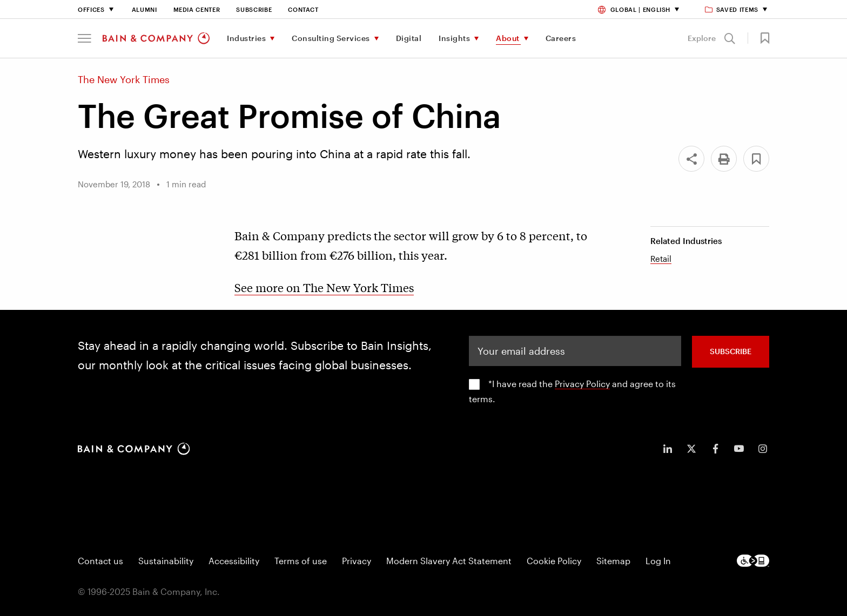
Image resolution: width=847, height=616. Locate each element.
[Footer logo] (753, 561)
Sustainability (166, 561)
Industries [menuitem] (246, 38)
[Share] (691, 159)
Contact (303, 9)
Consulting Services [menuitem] (331, 38)
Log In (658, 561)
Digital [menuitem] (409, 38)
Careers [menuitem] (561, 38)
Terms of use (301, 561)
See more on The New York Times (324, 287)
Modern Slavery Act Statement (449, 561)
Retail (661, 259)
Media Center (197, 9)
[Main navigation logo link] (156, 38)
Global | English (634, 9)
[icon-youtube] (739, 449)
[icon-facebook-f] (715, 449)
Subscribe (254, 9)
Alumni (144, 9)
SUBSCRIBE (731, 351)
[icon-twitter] (691, 449)
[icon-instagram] (763, 449)
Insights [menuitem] (454, 38)
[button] (85, 38)
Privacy (357, 561)
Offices (91, 9)
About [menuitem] (508, 38)
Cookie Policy (554, 561)
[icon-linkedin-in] (668, 449)
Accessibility (234, 561)
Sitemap (613, 561)
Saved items (732, 9)
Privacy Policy (582, 384)
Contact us (100, 561)
